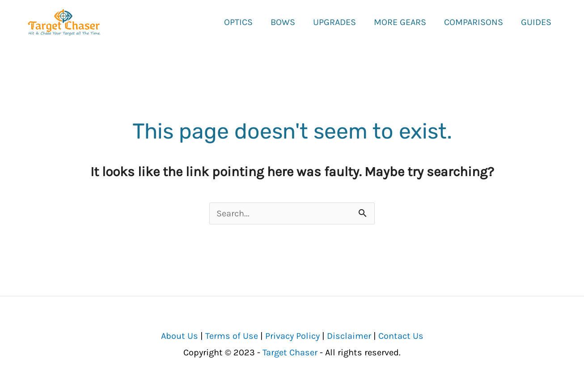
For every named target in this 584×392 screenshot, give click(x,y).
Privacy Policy (292, 336)
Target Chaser (290, 352)
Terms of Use (232, 336)
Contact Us (401, 336)
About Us (180, 336)
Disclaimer (349, 336)
